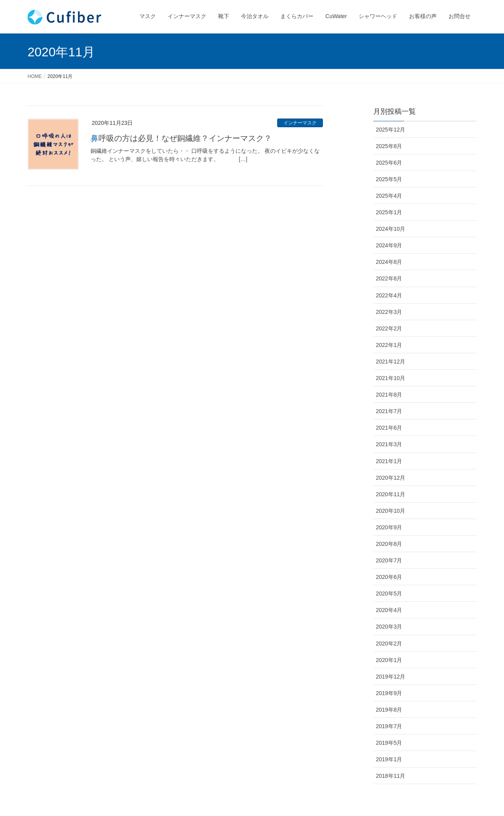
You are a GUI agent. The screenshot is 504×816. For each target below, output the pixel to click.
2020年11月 (391, 494)
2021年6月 (389, 428)
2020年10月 (391, 511)
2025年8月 (389, 146)
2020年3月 (389, 627)
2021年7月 (389, 411)
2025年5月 (389, 179)
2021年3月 (389, 444)
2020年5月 (389, 593)
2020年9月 (389, 527)
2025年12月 (391, 130)
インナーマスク (300, 123)
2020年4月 (389, 610)
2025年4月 (389, 196)
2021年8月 (389, 395)
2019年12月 (391, 677)
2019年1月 (389, 759)
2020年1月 (389, 660)
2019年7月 (389, 726)
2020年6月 (389, 577)
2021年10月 (391, 378)
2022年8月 (389, 278)
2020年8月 (389, 544)
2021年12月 (391, 362)
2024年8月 (389, 262)
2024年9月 (389, 245)
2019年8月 (389, 710)
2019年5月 (389, 743)
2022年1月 (389, 345)
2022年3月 (389, 312)
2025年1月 (389, 212)
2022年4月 (389, 295)
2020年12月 (391, 478)
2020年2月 (389, 644)
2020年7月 (389, 560)
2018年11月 (391, 776)
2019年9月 (389, 693)
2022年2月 (389, 328)
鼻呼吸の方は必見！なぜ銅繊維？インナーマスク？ (181, 138)
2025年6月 (389, 163)
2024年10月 (391, 229)
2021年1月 (389, 461)
